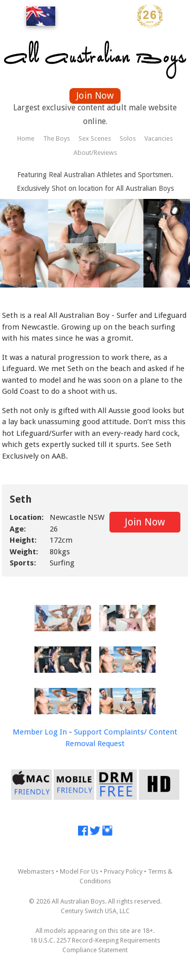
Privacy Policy (123, 871)
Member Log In (40, 732)
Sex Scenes (95, 138)
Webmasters (36, 871)
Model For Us (79, 871)
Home (26, 138)
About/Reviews (95, 153)
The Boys (56, 138)
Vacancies (159, 138)
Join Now (95, 95)
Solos (128, 138)
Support (88, 732)
